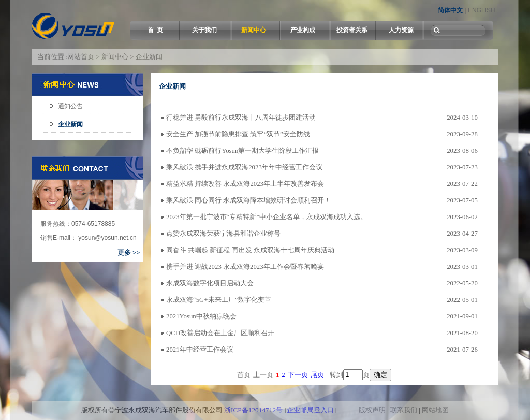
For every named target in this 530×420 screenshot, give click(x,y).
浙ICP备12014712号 (253, 410)
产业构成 (303, 30)
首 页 (155, 30)
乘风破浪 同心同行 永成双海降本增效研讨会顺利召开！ (248, 200)
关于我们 (204, 30)
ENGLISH (482, 10)
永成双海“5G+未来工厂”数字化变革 (219, 300)
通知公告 (70, 106)
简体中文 (450, 10)
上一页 (263, 375)
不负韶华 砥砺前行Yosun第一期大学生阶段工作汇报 (242, 151)
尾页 (317, 375)
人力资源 (401, 30)
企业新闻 (70, 124)
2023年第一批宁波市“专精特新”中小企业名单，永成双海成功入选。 (267, 217)
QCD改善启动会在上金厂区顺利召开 (220, 333)
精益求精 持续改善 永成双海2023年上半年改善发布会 (245, 184)
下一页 (298, 375)
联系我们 (404, 410)
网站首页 (81, 57)
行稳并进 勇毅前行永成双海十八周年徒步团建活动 (241, 118)
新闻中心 (254, 30)
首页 (244, 375)
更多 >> (129, 253)
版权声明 (372, 410)
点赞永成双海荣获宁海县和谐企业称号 (223, 234)
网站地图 (435, 410)
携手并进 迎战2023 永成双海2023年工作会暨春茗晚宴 (245, 267)
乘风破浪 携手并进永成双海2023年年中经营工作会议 (244, 167)
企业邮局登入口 (310, 410)
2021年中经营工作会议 (200, 350)
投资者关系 (352, 30)
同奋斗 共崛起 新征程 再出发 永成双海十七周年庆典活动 (250, 250)
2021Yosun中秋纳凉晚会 (201, 316)
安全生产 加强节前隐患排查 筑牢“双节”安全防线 (238, 134)
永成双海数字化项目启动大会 (210, 283)
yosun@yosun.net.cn (107, 238)
